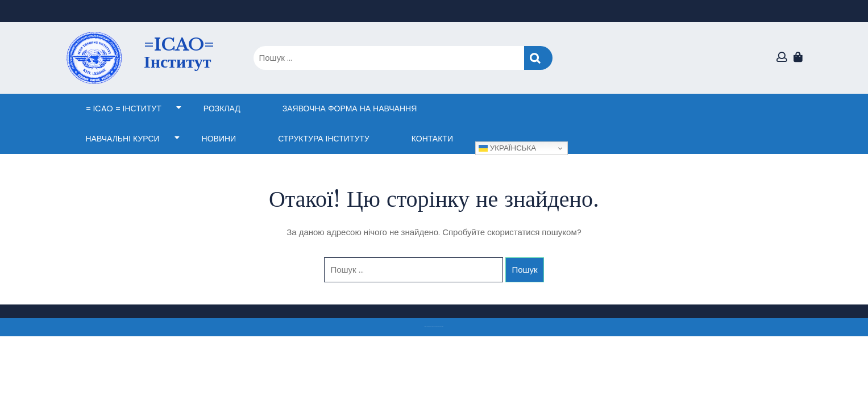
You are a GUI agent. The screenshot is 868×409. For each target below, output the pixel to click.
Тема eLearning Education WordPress (431, 327)
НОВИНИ (219, 139)
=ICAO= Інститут (179, 53)
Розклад (222, 108)
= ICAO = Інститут (124, 108)
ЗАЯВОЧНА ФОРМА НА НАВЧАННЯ (350, 108)
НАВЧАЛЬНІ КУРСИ (123, 139)
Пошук (538, 58)
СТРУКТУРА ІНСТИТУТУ (324, 139)
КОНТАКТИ (432, 139)
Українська (507, 148)
